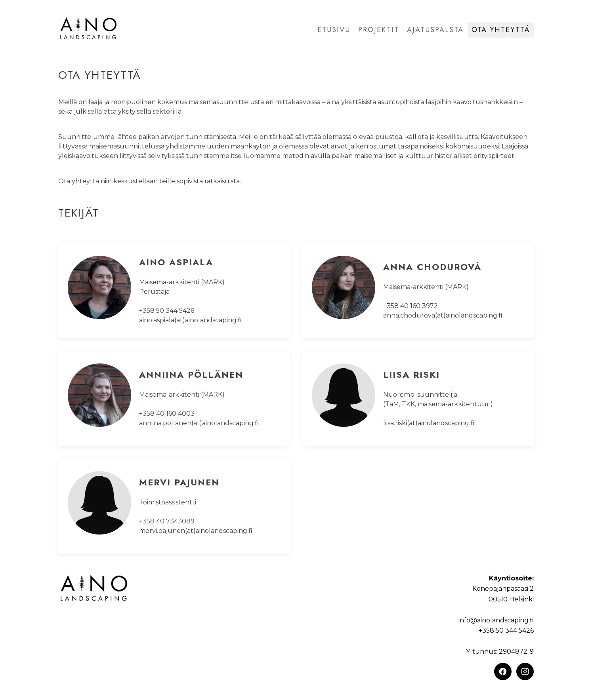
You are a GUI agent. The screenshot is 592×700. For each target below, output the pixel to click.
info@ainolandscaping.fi (496, 620)
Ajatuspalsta (435, 30)
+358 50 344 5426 (506, 631)
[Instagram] (525, 671)
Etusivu (334, 30)
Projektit (379, 30)
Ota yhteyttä (501, 30)
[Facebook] (503, 671)
